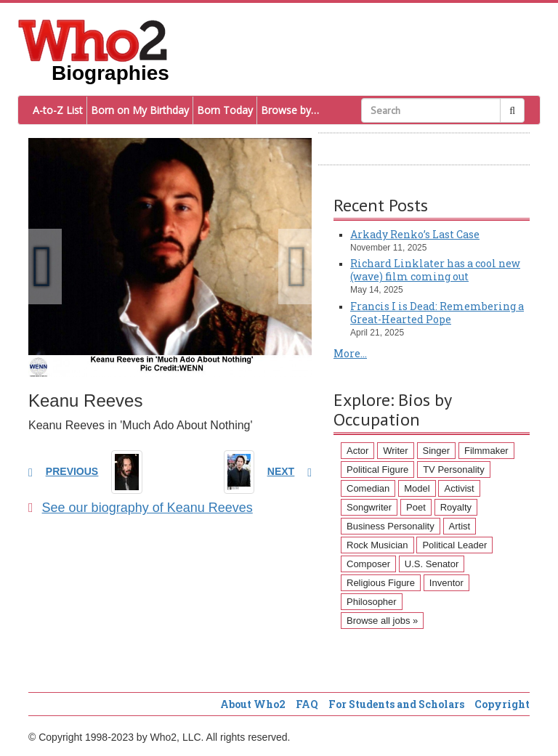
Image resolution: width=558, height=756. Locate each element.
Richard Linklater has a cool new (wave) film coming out (435, 270)
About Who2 (253, 704)
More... (350, 353)
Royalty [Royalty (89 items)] (456, 507)
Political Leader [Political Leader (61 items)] (454, 545)
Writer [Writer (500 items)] (395, 451)
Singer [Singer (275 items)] (437, 451)
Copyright (502, 704)
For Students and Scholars (396, 704)
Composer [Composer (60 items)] (368, 564)
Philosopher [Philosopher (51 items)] (372, 602)
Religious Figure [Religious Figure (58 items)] (381, 583)
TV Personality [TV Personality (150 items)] (454, 470)
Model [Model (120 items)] (417, 488)
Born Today (225, 110)
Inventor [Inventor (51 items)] (446, 583)
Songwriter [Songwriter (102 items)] (369, 507)
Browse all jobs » (382, 621)
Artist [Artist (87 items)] (460, 526)
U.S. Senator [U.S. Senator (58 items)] (432, 564)
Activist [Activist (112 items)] (459, 488)
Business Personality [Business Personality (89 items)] (391, 526)
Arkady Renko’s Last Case (415, 234)
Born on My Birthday (140, 110)
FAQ (307, 704)
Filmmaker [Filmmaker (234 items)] (486, 451)
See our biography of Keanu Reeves (141, 508)
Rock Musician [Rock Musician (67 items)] (377, 545)
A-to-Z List (58, 110)
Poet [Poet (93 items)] (416, 507)
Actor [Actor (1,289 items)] (357, 451)
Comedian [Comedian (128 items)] (368, 488)
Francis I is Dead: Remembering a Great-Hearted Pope (437, 313)
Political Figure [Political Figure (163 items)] (377, 470)
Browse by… (290, 110)
